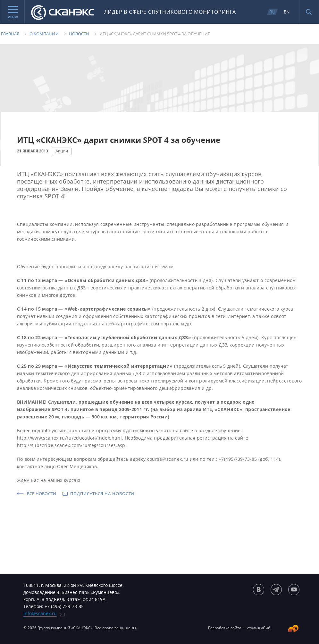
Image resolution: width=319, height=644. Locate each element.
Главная (10, 34)
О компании (44, 34)
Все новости (42, 494)
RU (272, 12)
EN (287, 12)
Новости (79, 34)
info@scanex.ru (40, 613)
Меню (13, 13)
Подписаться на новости (102, 494)
